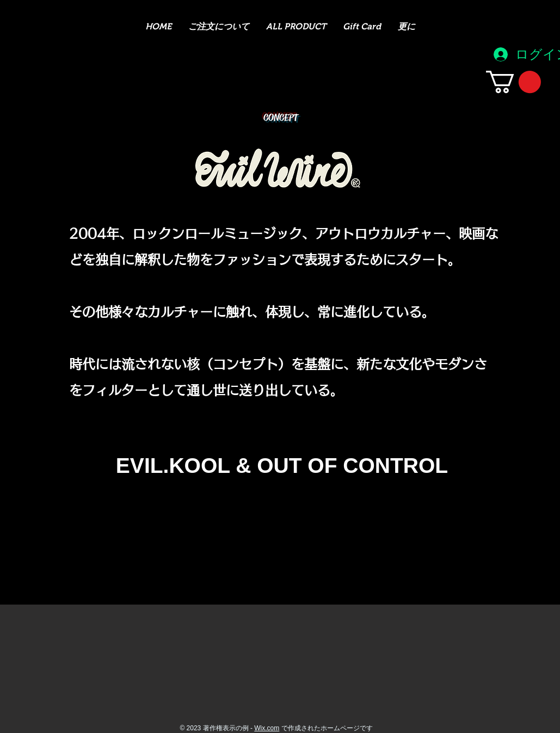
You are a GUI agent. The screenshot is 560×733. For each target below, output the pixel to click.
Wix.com (267, 728)
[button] (513, 82)
